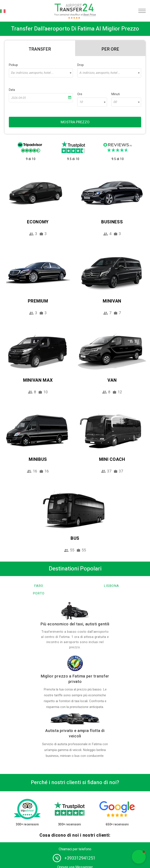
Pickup (13, 65)
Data (12, 90)
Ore (80, 94)
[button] (139, 857)
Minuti (116, 94)
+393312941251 (80, 858)
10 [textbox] (81, 102)
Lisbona (111, 586)
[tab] (40, 48)
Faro (39, 586)
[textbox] (41, 73)
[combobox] (41, 73)
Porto (39, 593)
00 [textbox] (115, 102)
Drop (81, 65)
